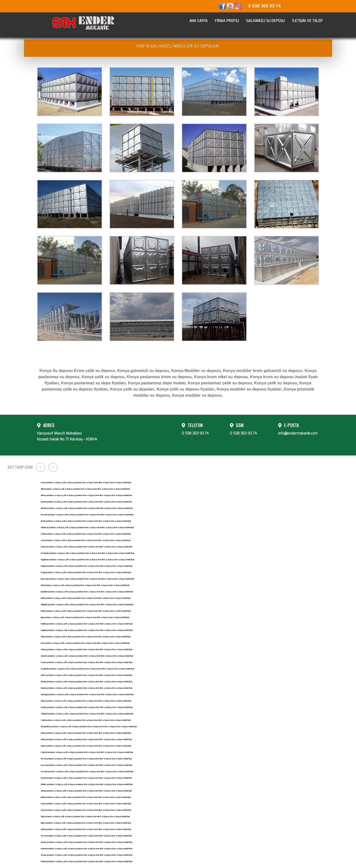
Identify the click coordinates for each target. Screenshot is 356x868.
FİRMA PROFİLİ (223, 20)
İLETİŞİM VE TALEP (304, 20)
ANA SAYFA (195, 20)
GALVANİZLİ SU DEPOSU (262, 20)
